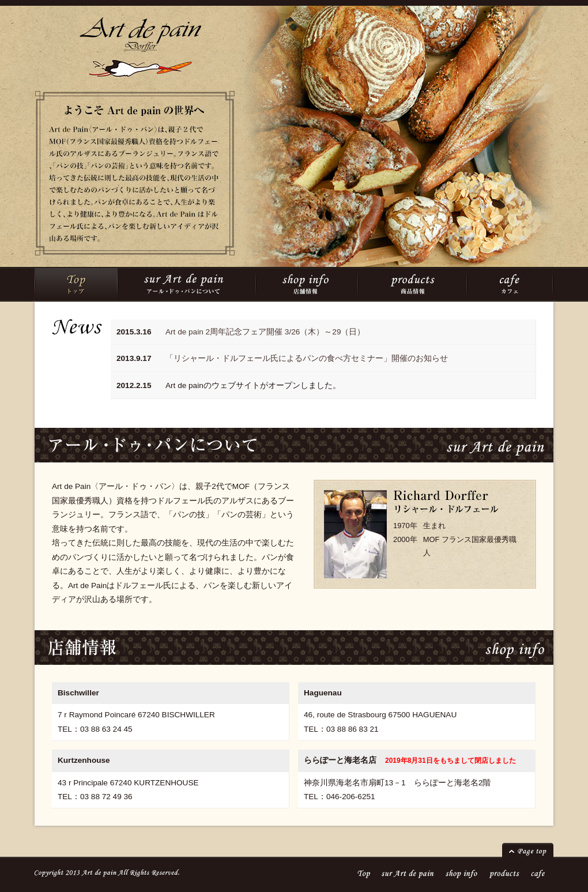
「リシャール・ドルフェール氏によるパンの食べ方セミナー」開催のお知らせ (307, 358)
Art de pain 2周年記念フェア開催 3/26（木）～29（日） (265, 332)
